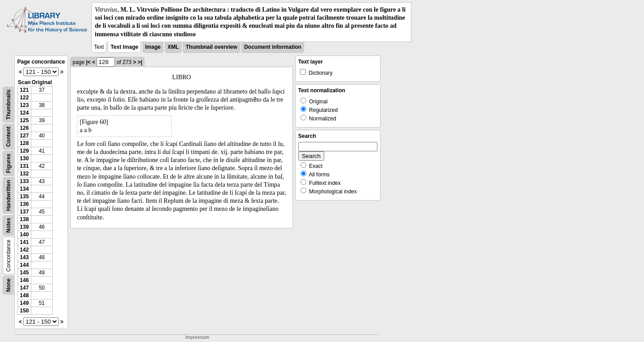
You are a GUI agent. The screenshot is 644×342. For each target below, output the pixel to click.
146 (24, 280)
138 (24, 219)
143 (24, 257)
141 (24, 242)
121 (24, 90)
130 (24, 158)
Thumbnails (8, 105)
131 (24, 166)
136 (24, 204)
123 (24, 105)
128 (24, 143)
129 (24, 151)
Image (153, 47)
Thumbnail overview (211, 47)
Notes (8, 225)
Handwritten (8, 195)
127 (24, 136)
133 (24, 181)
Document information (273, 47)
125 (24, 120)
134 (24, 189)
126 (24, 128)
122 (24, 98)
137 (24, 212)
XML (173, 47)
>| (140, 62)
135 (24, 197)
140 (24, 235)
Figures (8, 163)
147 (24, 288)
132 (24, 174)
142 (24, 250)
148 (24, 295)
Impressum (197, 337)
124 (24, 113)
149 (24, 303)
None (8, 285)
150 (24, 311)
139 (24, 227)
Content (8, 136)
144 (24, 265)
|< (88, 62)
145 (24, 273)
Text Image (124, 47)
